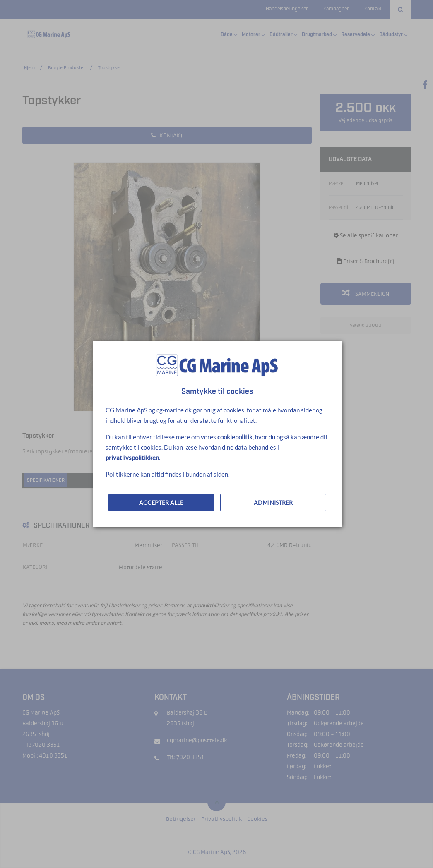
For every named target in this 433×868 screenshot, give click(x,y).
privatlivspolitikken (132, 458)
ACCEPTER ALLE (161, 502)
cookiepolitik (235, 437)
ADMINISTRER (273, 502)
